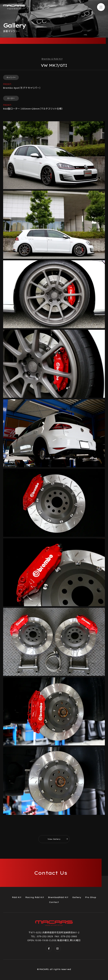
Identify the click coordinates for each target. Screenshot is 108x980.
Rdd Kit (17, 897)
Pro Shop (91, 897)
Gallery (77, 897)
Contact (54, 902)
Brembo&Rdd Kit (58, 897)
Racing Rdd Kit (35, 897)
